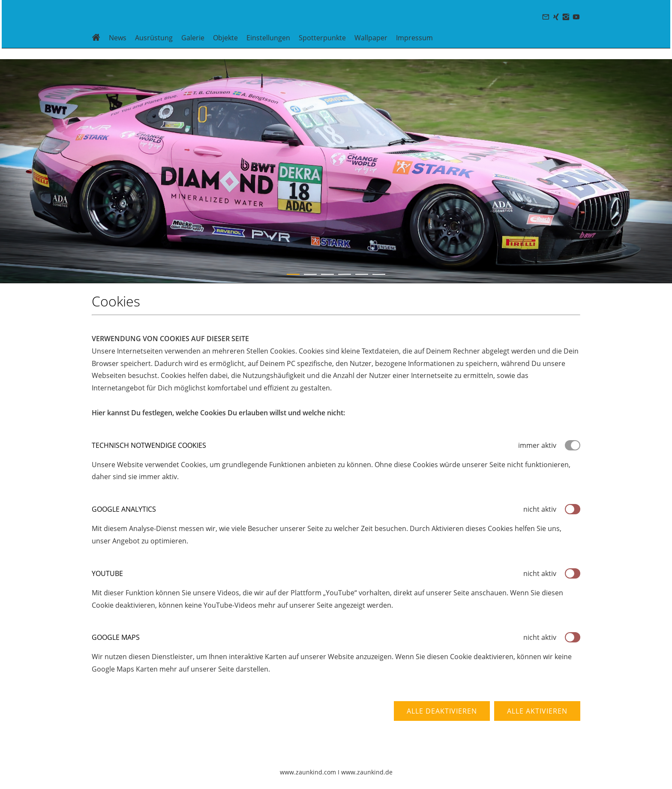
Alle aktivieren (537, 711)
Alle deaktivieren (442, 711)
